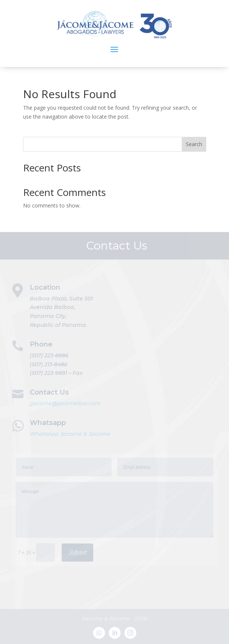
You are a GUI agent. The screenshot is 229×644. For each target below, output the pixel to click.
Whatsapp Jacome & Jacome (70, 434)
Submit (77, 552)
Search (194, 144)
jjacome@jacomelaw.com (65, 403)
